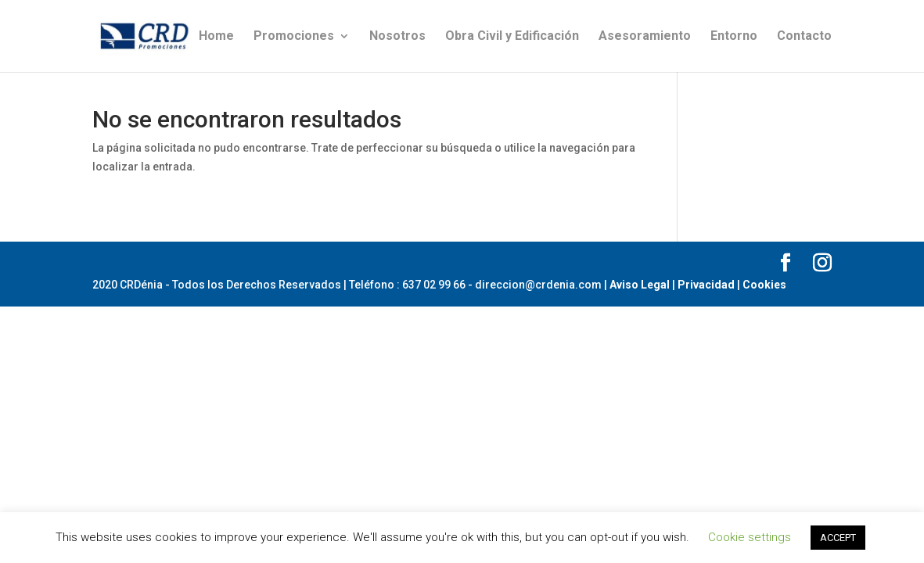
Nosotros (397, 37)
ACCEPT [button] (838, 538)
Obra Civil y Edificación (512, 37)
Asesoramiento (645, 37)
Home (216, 37)
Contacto (804, 37)
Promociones (294, 37)
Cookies (764, 285)
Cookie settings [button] (750, 537)
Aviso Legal (640, 285)
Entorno (734, 37)
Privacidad (706, 285)
